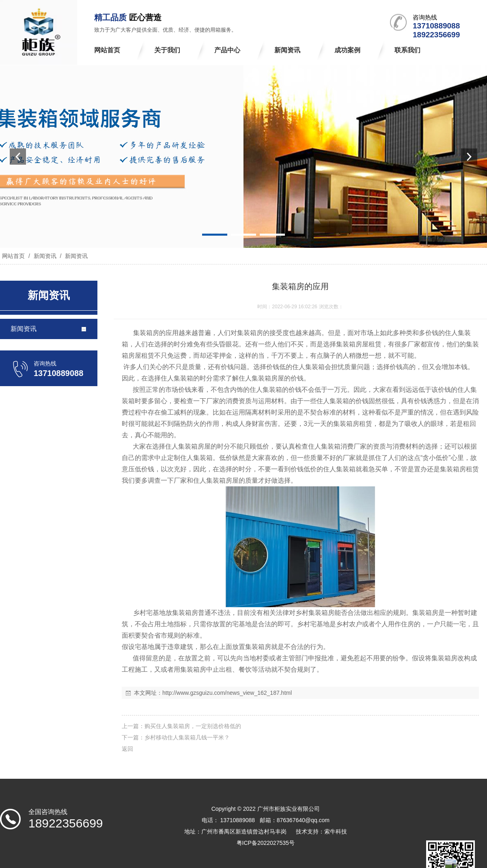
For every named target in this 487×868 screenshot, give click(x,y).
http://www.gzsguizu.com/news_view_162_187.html (227, 693)
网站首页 (13, 256)
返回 (127, 749)
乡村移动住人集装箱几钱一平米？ (187, 737)
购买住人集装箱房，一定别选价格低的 (193, 726)
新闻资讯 (45, 256)
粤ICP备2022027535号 (266, 843)
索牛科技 (336, 831)
